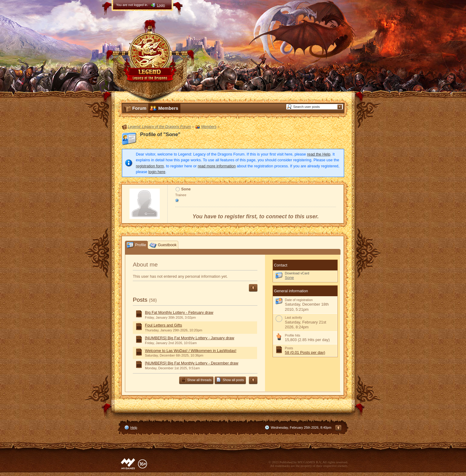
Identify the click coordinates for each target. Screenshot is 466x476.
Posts (140, 300)
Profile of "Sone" (160, 134)
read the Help (319, 154)
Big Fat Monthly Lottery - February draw (179, 312)
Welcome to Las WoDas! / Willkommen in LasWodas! (191, 351)
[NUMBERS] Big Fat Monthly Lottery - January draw (189, 338)
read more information (217, 166)
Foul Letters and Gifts (163, 325)
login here (157, 172)
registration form (150, 166)
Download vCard (297, 273)
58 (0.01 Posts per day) (305, 352)
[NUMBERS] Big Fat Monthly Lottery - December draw (192, 363)
